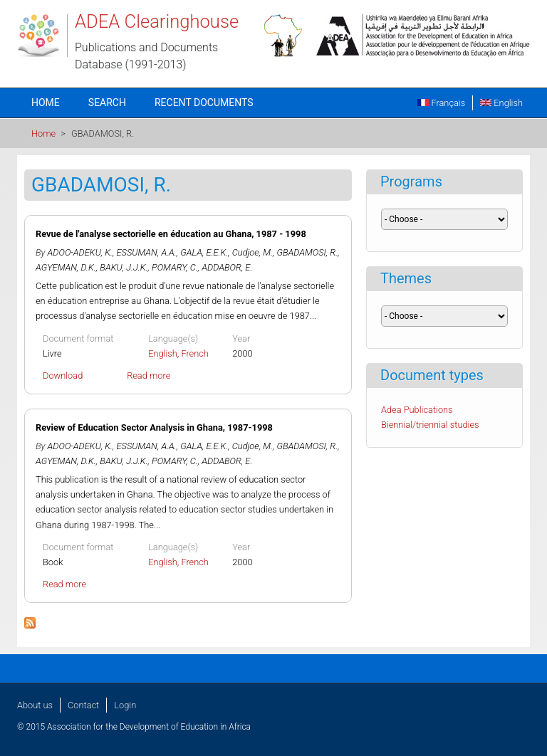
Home (46, 103)
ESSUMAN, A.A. (147, 252)
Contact (83, 705)
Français (441, 103)
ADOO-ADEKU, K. (80, 252)
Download (63, 376)
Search (107, 103)
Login (125, 705)
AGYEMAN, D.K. (66, 267)
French (195, 353)
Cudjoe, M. (252, 252)
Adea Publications (417, 410)
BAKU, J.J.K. (124, 267)
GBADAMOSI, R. (307, 252)
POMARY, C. (175, 267)
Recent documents (204, 103)
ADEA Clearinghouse (157, 21)
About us (35, 705)
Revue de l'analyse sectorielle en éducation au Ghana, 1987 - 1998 (171, 234)
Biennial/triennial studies (430, 425)
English (501, 103)
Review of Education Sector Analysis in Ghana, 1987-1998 (154, 427)
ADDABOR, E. (227, 267)
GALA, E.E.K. (204, 252)
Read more (149, 376)
